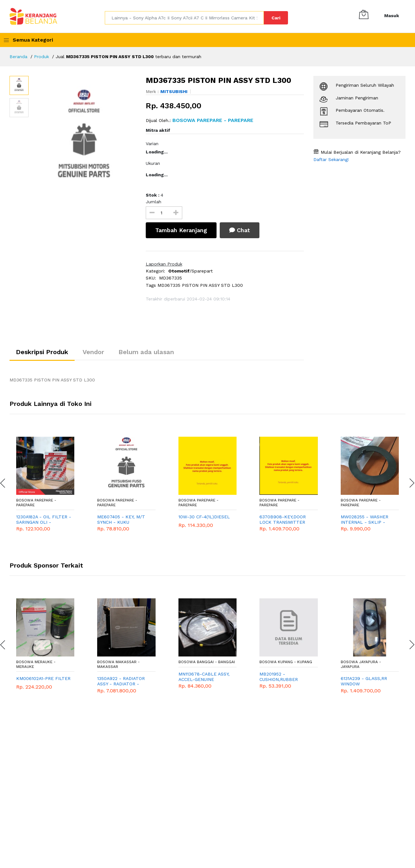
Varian (152, 144)
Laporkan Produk (164, 264)
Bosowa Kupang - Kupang (286, 662)
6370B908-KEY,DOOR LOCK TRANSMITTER (283, 519)
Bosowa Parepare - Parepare (36, 502)
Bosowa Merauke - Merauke (36, 664)
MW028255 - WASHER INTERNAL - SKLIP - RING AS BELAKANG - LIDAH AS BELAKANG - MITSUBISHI (366, 520)
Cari (276, 18)
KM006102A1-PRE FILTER (43, 678)
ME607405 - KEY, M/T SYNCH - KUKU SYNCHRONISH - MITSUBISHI (121, 520)
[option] (84, 139)
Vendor (93, 352)
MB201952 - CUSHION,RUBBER (279, 677)
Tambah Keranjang (181, 230)
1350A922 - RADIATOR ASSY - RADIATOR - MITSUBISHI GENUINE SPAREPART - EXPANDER (124, 681)
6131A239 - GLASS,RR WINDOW (364, 681)
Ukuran (153, 163)
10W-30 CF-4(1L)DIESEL (204, 517)
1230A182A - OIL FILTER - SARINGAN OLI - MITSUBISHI (44, 520)
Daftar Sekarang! (331, 159)
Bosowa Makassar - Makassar (118, 664)
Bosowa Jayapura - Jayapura (361, 664)
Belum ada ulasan (146, 352)
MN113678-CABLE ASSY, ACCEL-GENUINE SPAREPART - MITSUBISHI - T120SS (204, 677)
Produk (41, 57)
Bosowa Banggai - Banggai (207, 662)
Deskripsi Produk (42, 352)
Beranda (18, 57)
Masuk (392, 16)
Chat (240, 230)
